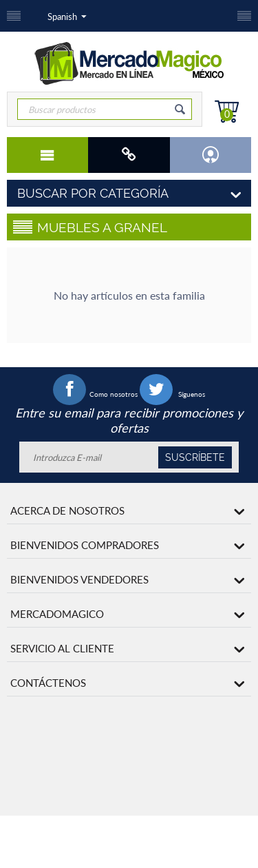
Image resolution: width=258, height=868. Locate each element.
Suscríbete (195, 457)
